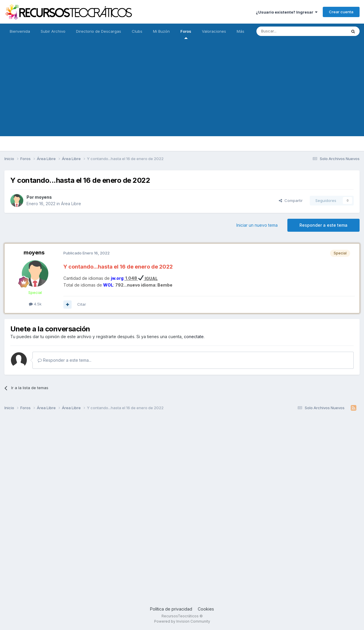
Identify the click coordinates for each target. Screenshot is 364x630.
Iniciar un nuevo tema (257, 225)
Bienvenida (20, 31)
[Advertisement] (182, 95)
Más (241, 31)
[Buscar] (286, 31)
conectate (194, 337)
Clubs (137, 31)
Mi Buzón (161, 31)
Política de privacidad (171, 609)
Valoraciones (214, 31)
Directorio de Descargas (99, 31)
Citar (82, 304)
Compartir (291, 200)
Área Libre (71, 204)
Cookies (206, 609)
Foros (186, 34)
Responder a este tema (323, 225)
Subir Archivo (53, 31)
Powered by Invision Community (182, 621)
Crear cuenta (341, 12)
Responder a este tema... (65, 360)
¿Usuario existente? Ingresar (287, 12)
